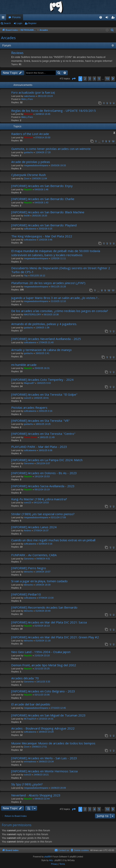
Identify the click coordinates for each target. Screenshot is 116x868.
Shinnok (28, 114)
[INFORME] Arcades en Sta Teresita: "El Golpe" (44, 394)
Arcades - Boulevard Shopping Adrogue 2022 (43, 728)
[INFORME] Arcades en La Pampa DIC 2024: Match (47, 460)
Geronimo (29, 463)
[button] (74, 79)
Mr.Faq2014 (30, 719)
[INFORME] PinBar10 (26, 594)
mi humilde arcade (24, 365)
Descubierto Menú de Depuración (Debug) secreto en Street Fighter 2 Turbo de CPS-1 (61, 270)
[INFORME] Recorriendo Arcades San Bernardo (44, 607)
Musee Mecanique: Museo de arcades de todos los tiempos (53, 743)
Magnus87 (29, 383)
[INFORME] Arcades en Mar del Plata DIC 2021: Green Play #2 (55, 637)
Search (7, 23)
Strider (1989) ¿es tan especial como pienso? (43, 514)
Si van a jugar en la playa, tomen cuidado (39, 581)
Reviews (17, 53)
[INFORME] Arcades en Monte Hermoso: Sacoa (44, 771)
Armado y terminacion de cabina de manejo (41, 350)
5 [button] (99, 79)
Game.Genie (30, 437)
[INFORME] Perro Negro (29, 568)
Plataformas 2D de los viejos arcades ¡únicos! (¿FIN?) (48, 283)
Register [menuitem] (114, 18)
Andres (27, 530)
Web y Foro (27, 99)
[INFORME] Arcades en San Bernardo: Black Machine (48, 212)
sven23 (27, 398)
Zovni (27, 178)
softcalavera (30, 229)
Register (32, 23)
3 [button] (90, 79)
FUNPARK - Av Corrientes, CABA (34, 555)
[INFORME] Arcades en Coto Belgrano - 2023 (43, 691)
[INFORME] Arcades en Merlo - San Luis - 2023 (44, 758)
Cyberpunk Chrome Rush (28, 175)
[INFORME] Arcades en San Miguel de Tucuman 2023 (48, 715)
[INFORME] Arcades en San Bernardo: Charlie (43, 199)
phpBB (47, 857)
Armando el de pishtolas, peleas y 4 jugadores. (44, 324)
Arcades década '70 (25, 678)
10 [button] (107, 79)
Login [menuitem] (108, 18)
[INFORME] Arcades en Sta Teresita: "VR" (40, 421)
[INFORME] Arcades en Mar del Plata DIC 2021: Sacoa (49, 622)
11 (113, 291)
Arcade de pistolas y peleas (31, 162)
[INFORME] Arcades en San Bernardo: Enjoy (42, 186)
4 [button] (94, 79)
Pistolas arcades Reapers (29, 407)
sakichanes (30, 96)
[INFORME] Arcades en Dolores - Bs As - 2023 (44, 473)
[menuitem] (101, 17)
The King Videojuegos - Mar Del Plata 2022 (42, 236)
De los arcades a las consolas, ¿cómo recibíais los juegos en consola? (60, 311)
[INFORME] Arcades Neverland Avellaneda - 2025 (46, 339)
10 (113, 141)
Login (20, 23)
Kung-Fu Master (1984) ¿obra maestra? (39, 499)
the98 (27, 216)
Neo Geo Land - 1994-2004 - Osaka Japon (41, 652)
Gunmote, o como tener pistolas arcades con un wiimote (51, 149)
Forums (16, 17)
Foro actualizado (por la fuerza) (33, 92)
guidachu (28, 152)
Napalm (28, 189)
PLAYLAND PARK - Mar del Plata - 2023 (39, 447)
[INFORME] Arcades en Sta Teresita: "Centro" (43, 434)
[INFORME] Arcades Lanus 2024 (34, 527)
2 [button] (85, 79)
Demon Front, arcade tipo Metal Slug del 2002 (44, 665)
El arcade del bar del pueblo (31, 704)
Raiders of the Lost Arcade (30, 134)
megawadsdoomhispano (36, 165)
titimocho (28, 572)
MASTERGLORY (32, 314)
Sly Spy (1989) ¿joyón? (27, 784)
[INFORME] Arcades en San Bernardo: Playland (44, 225)
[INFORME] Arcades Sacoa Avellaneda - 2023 (43, 486)
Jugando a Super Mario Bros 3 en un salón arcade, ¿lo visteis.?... (55, 298)
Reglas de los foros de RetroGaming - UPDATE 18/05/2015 (54, 111)
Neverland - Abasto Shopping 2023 (36, 795)
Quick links (4, 18)
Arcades (8, 38)
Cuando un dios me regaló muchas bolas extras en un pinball (53, 540)
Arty (51, 860)
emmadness (30, 762)
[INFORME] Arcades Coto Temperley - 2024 (42, 380)
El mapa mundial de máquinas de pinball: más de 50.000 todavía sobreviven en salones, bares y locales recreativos (56, 253)
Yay (26, 276)
